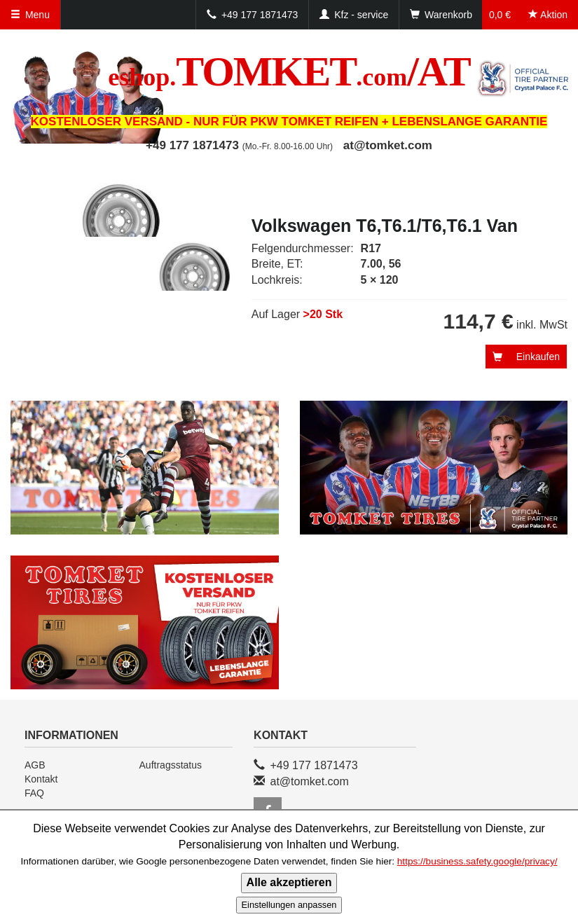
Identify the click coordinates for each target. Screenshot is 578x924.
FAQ (34, 793)
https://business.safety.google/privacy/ (477, 861)
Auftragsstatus (171, 765)
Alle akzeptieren (289, 882)
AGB (35, 765)
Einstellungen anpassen (289, 905)
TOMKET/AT (289, 71)
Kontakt (41, 779)
